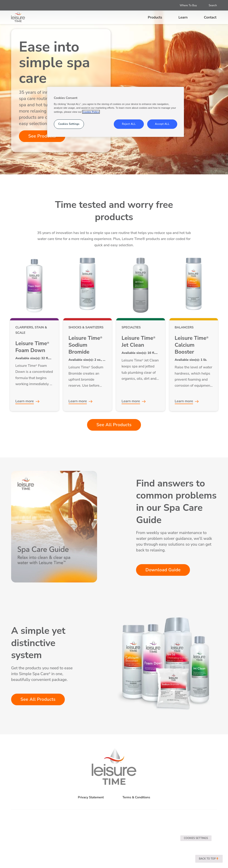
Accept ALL (162, 124)
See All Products (114, 425)
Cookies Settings (196, 838)
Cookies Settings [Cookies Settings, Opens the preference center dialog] (69, 124)
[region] (116, 112)
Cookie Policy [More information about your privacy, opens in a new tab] (91, 112)
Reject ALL (129, 124)
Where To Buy (188, 5)
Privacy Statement (91, 797)
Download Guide (163, 570)
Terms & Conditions (136, 797)
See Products (42, 136)
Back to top (209, 859)
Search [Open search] (213, 5)
